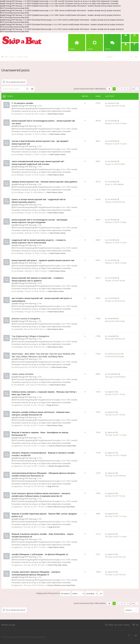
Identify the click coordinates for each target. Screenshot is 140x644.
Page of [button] (109, 89)
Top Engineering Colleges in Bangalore (30, 336)
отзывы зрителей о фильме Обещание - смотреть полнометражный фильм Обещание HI (36, 573)
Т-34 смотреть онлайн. (23, 103)
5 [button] (128, 89)
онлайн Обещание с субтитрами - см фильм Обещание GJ (40, 554)
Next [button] (137, 89)
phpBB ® (16, 637)
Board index (23, 57)
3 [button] (121, 89)
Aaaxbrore (19, 114)
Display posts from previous (54, 593)
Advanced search (32, 89)
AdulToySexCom (21, 367)
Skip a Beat (9, 57)
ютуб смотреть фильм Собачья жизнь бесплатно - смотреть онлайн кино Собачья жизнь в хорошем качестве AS (41, 495)
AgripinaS (18, 405)
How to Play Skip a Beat (57, 565)
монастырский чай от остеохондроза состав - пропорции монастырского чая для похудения (39, 221)
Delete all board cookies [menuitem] (119, 625)
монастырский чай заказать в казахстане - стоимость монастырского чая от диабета (38, 279)
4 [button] (124, 89)
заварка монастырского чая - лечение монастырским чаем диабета (44, 182)
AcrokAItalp (19, 134)
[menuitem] (126, 38)
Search (27, 89)
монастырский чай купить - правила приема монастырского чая (43, 260)
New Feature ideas (56, 114)
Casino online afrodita (22, 374)
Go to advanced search (16, 82)
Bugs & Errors (53, 405)
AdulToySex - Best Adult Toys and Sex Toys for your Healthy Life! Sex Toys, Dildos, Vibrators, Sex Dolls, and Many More (43, 355)
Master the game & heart (59, 466)
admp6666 (18, 329)
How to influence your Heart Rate (62, 446)
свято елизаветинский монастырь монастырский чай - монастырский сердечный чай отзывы (38, 163)
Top (137, 625)
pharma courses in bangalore (26, 318)
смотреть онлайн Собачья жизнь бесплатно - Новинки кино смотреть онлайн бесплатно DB (41, 413)
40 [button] (133, 89)
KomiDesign (41, 637)
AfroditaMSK (19, 385)
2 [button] (118, 89)
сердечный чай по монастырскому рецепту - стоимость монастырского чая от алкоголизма (39, 241)
